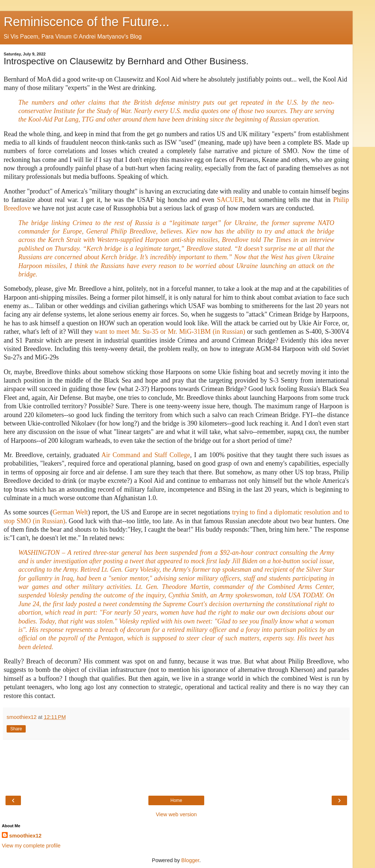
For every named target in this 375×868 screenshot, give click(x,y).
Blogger (190, 860)
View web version (176, 814)
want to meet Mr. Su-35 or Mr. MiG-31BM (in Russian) (170, 332)
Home (176, 800)
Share (16, 729)
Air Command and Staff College (146, 455)
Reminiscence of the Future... (86, 22)
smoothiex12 (25, 836)
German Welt (70, 512)
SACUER (230, 200)
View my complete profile (31, 846)
